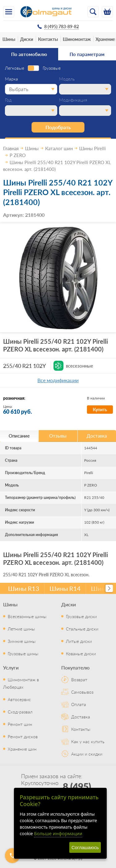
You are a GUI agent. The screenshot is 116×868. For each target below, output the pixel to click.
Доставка (81, 717)
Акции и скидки (87, 754)
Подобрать (58, 127)
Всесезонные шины (27, 616)
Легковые (15, 68)
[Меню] (9, 12)
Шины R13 (24, 588)
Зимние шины (22, 641)
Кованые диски (81, 653)
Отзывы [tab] (58, 436)
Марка (11, 79)
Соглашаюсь (85, 847)
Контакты (48, 39)
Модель (67, 79)
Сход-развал (20, 712)
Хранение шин (22, 749)
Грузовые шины (23, 653)
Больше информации (58, 833)
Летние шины (21, 629)
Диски (27, 39)
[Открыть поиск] (93, 12)
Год (8, 100)
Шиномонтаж (77, 39)
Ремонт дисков (23, 736)
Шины (9, 39)
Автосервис (19, 699)
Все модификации (58, 380)
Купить (100, 409)
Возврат (79, 679)
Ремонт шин (20, 724)
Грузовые (52, 68)
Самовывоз (82, 692)
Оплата (79, 704)
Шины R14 (65, 588)
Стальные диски (82, 629)
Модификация (73, 100)
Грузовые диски (81, 616)
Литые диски (79, 641)
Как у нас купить (88, 741)
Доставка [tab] (97, 436)
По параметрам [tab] (87, 54)
